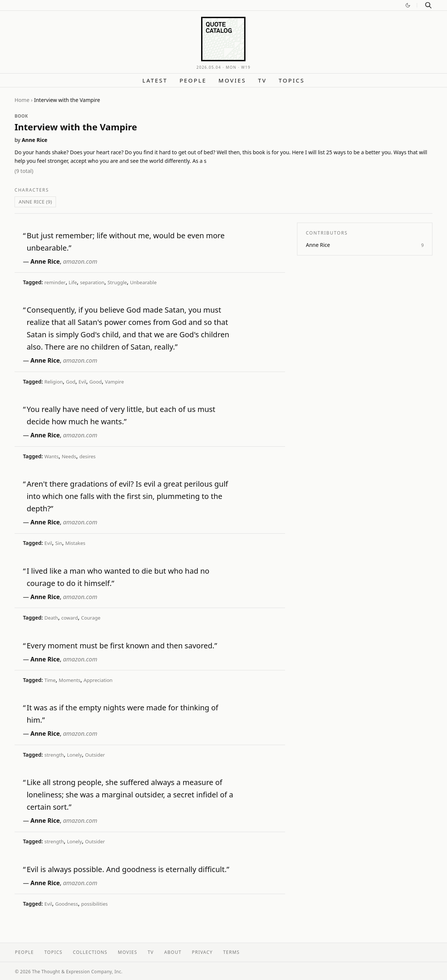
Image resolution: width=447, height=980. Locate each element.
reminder (55, 282)
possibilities (94, 904)
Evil (83, 382)
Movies (232, 80)
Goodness (67, 904)
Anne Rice (35, 140)
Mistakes (75, 543)
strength (54, 755)
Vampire (114, 382)
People (193, 80)
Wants (51, 456)
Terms (231, 952)
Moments (69, 680)
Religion (54, 382)
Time (50, 680)
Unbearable (143, 282)
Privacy (202, 952)
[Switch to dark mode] (408, 5)
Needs (69, 456)
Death (51, 618)
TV (262, 80)
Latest (155, 80)
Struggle (117, 282)
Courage (91, 618)
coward (69, 618)
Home (22, 100)
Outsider (95, 755)
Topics (292, 80)
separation (92, 282)
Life (73, 282)
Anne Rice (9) (35, 202)
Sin (59, 543)
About (173, 952)
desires (88, 456)
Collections (90, 952)
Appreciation (98, 680)
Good (96, 382)
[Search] (428, 5)
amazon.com (80, 261)
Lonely (75, 755)
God (71, 382)
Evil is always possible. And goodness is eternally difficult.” (128, 869)
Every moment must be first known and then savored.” (122, 646)
